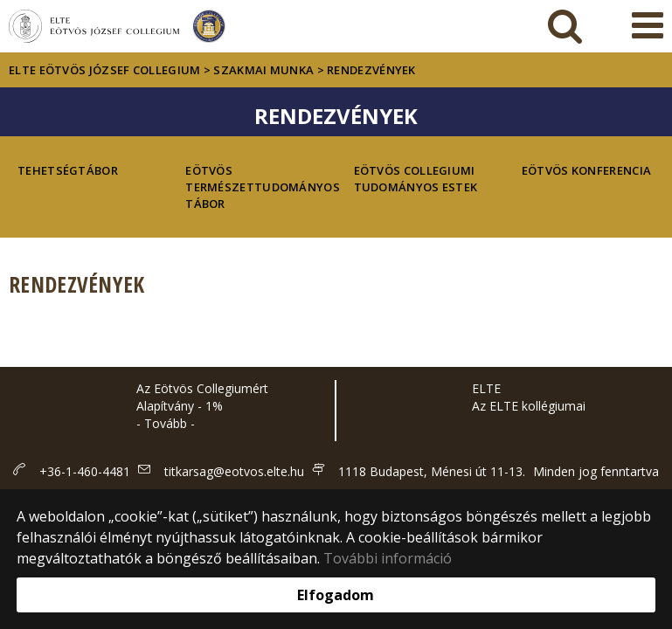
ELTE (486, 388)
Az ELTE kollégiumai (529, 406)
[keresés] (565, 26)
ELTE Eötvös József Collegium (104, 70)
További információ (388, 558)
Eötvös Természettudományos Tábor (252, 187)
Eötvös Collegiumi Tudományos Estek (416, 179)
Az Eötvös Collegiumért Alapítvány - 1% (202, 397)
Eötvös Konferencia (586, 170)
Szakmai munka (263, 70)
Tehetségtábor (68, 170)
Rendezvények (371, 70)
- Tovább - (166, 423)
